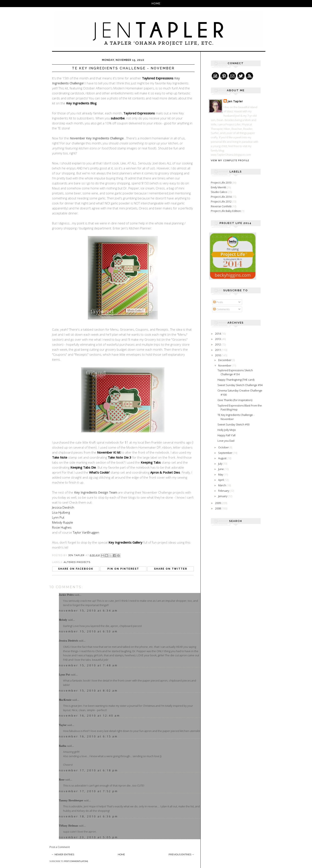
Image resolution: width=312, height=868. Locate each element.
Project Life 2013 (221, 183)
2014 (218, 334)
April (221, 480)
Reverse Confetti (221, 206)
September (226, 453)
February (224, 491)
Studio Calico (219, 192)
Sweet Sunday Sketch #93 (234, 424)
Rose (62, 780)
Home (156, 3)
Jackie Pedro (66, 595)
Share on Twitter (171, 569)
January (223, 496)
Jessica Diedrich (63, 507)
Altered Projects (77, 562)
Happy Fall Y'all (226, 435)
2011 (218, 350)
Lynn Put (58, 517)
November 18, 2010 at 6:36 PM (88, 816)
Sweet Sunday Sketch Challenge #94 (240, 385)
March (222, 485)
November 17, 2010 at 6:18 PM (88, 770)
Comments (221, 309)
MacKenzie (65, 700)
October (224, 447)
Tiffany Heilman (68, 826)
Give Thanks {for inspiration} (235, 400)
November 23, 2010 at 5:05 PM (88, 837)
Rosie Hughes (62, 527)
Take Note (60, 457)
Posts (218, 302)
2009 (218, 503)
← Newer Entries (63, 854)
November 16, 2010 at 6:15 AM (88, 736)
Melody (63, 620)
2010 (218, 355)
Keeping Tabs (151, 462)
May (221, 474)
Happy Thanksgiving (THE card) (236, 380)
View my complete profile (230, 160)
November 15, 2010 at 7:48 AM (88, 665)
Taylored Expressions (158, 78)
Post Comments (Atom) (76, 861)
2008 (218, 508)
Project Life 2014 (221, 197)
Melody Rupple (63, 522)
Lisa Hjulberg (61, 512)
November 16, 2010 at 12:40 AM (89, 715)
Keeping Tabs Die (83, 467)
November (225, 365)
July (221, 464)
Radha (63, 746)
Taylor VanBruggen (86, 532)
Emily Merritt (218, 187)
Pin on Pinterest (123, 569)
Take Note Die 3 (120, 457)
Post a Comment (60, 847)
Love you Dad (226, 441)
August (223, 458)
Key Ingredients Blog (81, 103)
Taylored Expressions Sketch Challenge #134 (235, 372)
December (225, 360)
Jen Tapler (235, 101)
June (221, 469)
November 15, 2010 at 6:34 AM (88, 610)
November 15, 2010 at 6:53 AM (88, 631)
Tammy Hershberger (71, 801)
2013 (218, 339)
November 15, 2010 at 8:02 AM (88, 690)
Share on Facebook (76, 569)
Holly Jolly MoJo (227, 430)
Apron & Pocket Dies (165, 472)
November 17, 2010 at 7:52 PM (88, 791)
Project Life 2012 (221, 201)
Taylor (63, 725)
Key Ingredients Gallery (125, 542)
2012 (218, 344)
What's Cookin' (99, 472)
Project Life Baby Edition (226, 211)
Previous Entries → (181, 854)
